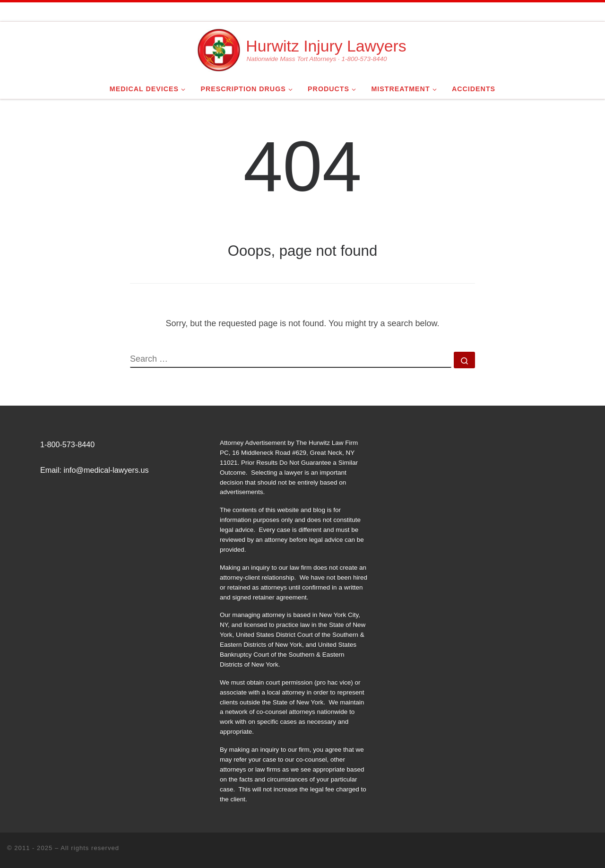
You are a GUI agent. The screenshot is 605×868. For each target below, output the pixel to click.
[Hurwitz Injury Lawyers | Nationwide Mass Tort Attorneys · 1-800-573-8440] (219, 49)
